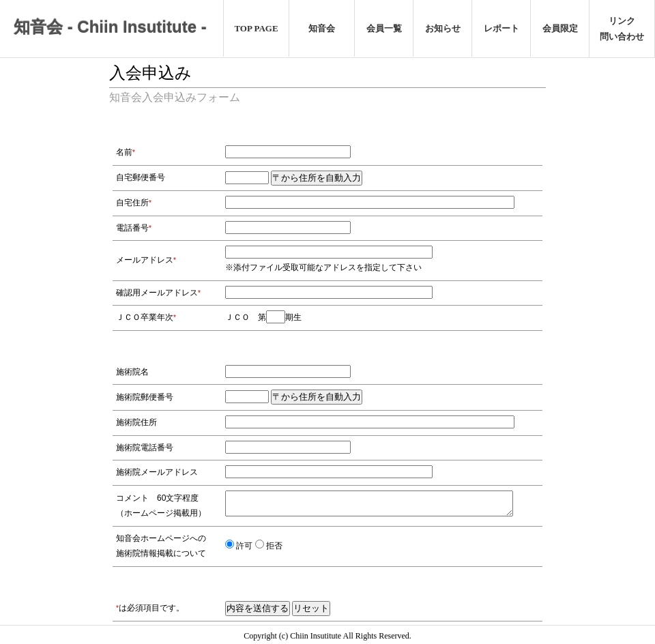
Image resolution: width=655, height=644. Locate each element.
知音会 (322, 28)
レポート (501, 28)
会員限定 (560, 28)
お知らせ (443, 28)
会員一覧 (384, 28)
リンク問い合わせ (622, 29)
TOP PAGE (256, 28)
